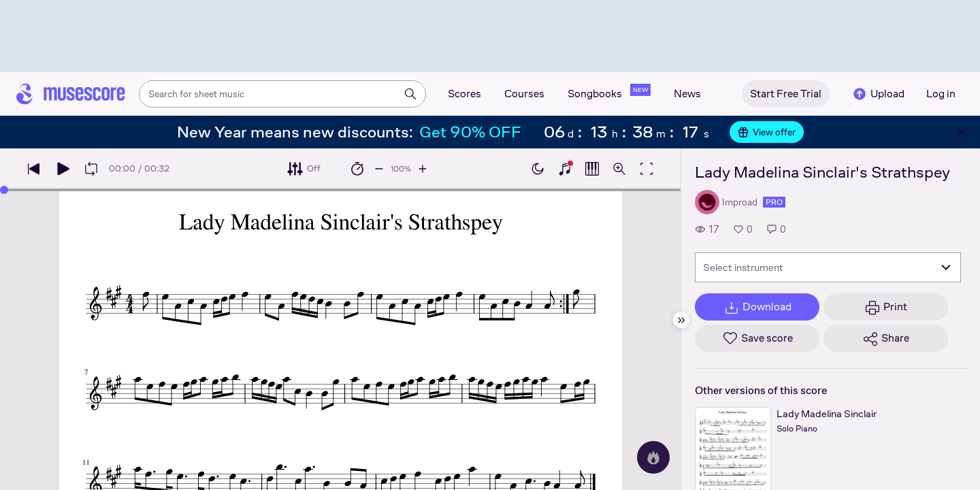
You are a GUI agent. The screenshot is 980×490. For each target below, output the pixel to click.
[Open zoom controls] (619, 169)
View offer (767, 132)
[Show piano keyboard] (565, 169)
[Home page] (71, 94)
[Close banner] (961, 132)
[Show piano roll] (592, 169)
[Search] (410, 94)
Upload (878, 94)
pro (774, 202)
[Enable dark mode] (538, 169)
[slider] (4, 190)
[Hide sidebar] (681, 320)
